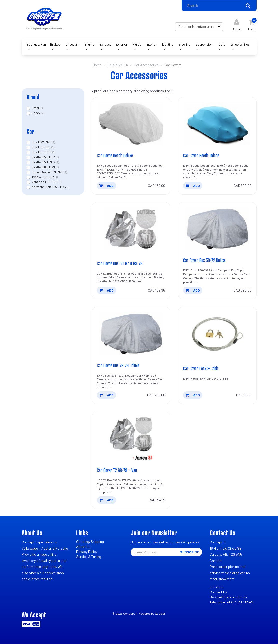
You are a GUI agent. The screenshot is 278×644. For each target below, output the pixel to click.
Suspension (204, 44)
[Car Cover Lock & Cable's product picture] (217, 334)
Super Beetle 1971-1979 (48, 172)
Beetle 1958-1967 (44, 157)
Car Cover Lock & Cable (201, 368)
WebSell (160, 613)
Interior (152, 44)
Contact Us (218, 592)
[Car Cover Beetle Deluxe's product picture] (131, 124)
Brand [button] (33, 97)
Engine (89, 44)
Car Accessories (146, 65)
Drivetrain (73, 44)
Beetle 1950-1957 (44, 162)
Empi (36, 108)
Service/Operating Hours (228, 597)
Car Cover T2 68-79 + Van (117, 470)
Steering (184, 44)
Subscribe (189, 552)
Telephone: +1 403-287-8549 (231, 602)
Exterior (122, 44)
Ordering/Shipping (90, 542)
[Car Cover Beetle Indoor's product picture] (217, 124)
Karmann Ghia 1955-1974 (49, 187)
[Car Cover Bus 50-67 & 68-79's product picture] (131, 229)
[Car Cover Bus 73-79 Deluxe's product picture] (131, 334)
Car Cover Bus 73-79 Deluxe (118, 365)
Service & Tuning (89, 557)
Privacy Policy (87, 552)
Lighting (168, 44)
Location (216, 587)
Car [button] (30, 131)
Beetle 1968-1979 (44, 167)
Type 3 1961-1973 (43, 177)
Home (97, 65)
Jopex (36, 113)
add (107, 186)
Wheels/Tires (240, 44)
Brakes (55, 44)
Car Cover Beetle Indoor (201, 155)
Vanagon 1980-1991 (45, 182)
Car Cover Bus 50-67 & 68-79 (120, 263)
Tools (221, 44)
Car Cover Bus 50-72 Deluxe (204, 260)
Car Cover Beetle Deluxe (115, 155)
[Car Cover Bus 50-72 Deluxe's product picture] (217, 229)
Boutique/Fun (36, 44)
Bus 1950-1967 (42, 152)
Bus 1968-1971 (42, 147)
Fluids (137, 44)
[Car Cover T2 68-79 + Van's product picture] (131, 438)
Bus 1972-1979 (42, 142)
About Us (83, 547)
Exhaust (105, 44)
